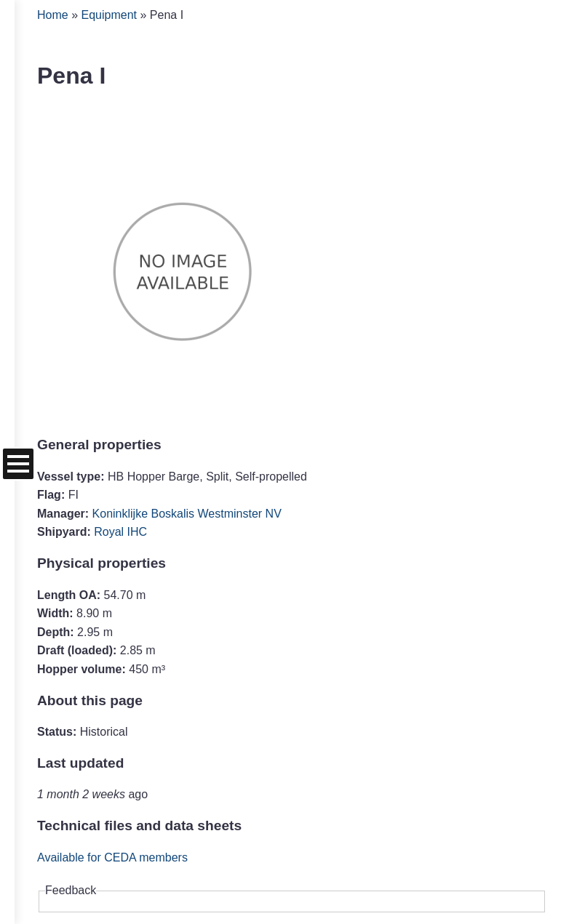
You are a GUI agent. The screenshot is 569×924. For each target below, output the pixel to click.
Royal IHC (120, 532)
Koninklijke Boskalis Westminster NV (187, 514)
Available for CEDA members (112, 857)
